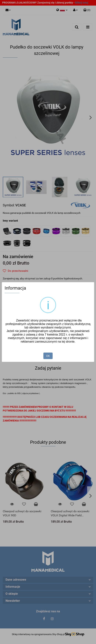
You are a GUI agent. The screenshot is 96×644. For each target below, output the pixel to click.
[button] (87, 10)
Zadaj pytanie (14, 315)
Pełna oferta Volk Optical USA (21, 337)
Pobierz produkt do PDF (20, 325)
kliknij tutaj (82, 3)
